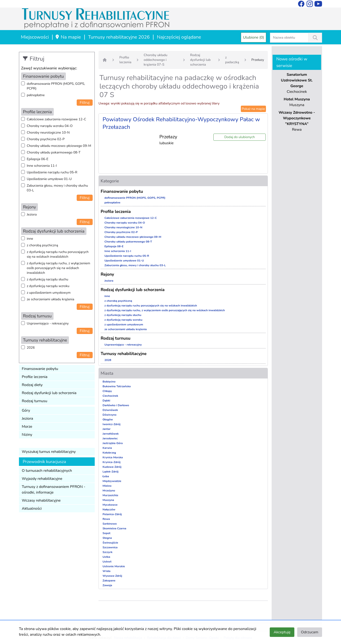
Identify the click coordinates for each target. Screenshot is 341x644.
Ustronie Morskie (114, 566)
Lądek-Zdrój (110, 472)
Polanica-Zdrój (112, 514)
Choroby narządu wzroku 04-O (50, 126)
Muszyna (108, 500)
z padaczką (232, 60)
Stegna (107, 538)
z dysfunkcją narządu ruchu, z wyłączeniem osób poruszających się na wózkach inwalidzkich (58, 268)
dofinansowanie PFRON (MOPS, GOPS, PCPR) (56, 86)
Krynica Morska (113, 457)
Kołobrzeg (109, 453)
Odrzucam (310, 632)
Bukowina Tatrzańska (117, 386)
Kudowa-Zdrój (112, 467)
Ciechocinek (110, 396)
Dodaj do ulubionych (240, 137)
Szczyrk (108, 552)
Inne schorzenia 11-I (42, 166)
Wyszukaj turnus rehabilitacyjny (49, 452)
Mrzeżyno (109, 491)
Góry (26, 410)
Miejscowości (35, 37)
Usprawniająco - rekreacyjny (48, 323)
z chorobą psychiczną (42, 245)
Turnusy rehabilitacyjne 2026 (119, 37)
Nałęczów (109, 509)
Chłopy (107, 391)
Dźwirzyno (110, 415)
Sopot (106, 533)
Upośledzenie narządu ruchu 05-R (52, 172)
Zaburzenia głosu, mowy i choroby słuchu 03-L (57, 188)
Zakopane (109, 581)
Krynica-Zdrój (112, 462)
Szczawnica (110, 547)
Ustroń (107, 562)
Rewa (106, 519)
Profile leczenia (35, 377)
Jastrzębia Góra (113, 443)
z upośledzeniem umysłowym (49, 293)
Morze (27, 427)
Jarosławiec (110, 438)
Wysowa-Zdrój (112, 576)
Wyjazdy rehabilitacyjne (42, 479)
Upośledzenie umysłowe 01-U (49, 179)
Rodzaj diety (32, 385)
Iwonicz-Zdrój (112, 424)
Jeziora (32, 214)
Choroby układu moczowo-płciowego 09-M (59, 146)
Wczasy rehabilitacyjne (41, 500)
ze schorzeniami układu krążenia (50, 299)
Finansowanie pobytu (40, 369)
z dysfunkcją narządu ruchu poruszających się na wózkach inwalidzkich (58, 254)
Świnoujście (110, 543)
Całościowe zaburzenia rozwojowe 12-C (56, 119)
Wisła (106, 571)
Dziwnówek (110, 410)
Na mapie (68, 37)
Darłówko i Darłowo (116, 405)
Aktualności (32, 509)
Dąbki (106, 401)
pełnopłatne (36, 95)
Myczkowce (110, 505)
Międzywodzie (112, 481)
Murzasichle (110, 495)
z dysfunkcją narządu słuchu (47, 279)
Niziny (27, 435)
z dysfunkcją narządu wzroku (48, 286)
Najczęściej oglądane (179, 37)
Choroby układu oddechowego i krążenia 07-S (156, 60)
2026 (31, 348)
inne (30, 239)
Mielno (107, 486)
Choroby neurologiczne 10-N (48, 133)
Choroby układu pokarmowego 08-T (54, 152)
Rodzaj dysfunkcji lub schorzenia (49, 393)
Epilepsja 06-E (38, 159)
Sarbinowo (110, 524)
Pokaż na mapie (253, 109)
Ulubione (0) (254, 37)
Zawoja (107, 585)
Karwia (107, 448)
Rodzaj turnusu (35, 401)
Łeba (106, 476)
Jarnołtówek (111, 434)
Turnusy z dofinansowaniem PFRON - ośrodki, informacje (54, 490)
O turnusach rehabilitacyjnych (47, 471)
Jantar (107, 429)
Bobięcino (109, 382)
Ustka (106, 557)
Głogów (108, 419)
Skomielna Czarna (114, 528)
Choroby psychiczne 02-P (46, 139)
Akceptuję (282, 632)
